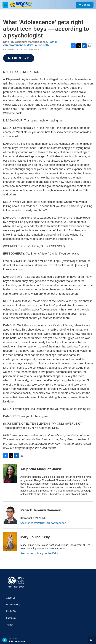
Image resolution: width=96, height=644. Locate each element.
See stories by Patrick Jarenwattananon (43, 523)
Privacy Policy (13, 605)
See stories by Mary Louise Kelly (39, 553)
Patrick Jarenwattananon (41, 510)
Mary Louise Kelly (38, 45)
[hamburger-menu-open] (5, 5)
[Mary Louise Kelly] (10, 542)
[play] (5, 640)
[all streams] (92, 640)
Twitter (9, 625)
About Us (11, 598)
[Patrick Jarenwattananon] (10, 515)
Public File (11, 611)
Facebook (11, 618)
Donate (86, 5)
